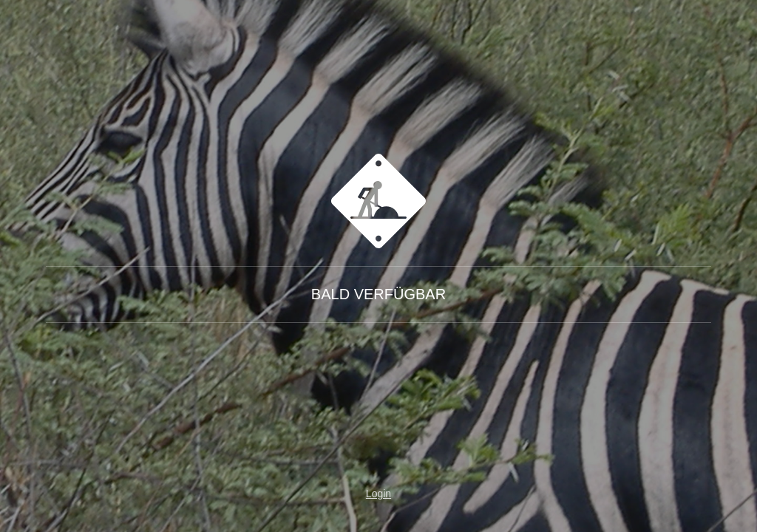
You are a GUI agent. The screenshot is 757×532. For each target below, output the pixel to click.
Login (378, 494)
